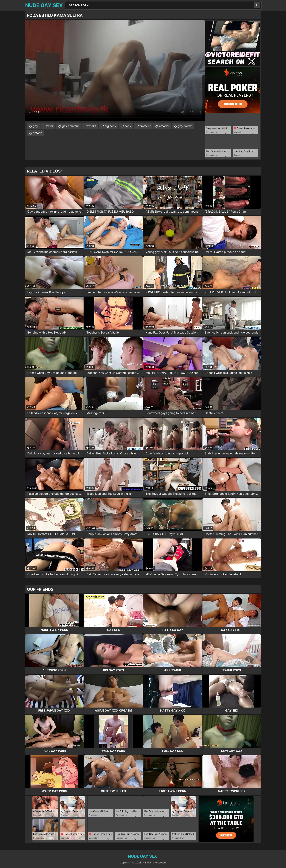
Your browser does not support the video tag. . (115, 71)
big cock (110, 126)
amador (164, 126)
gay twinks (185, 126)
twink (50, 126)
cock (128, 126)
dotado (38, 133)
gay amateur (70, 126)
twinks (92, 126)
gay (35, 126)
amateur (145, 126)
